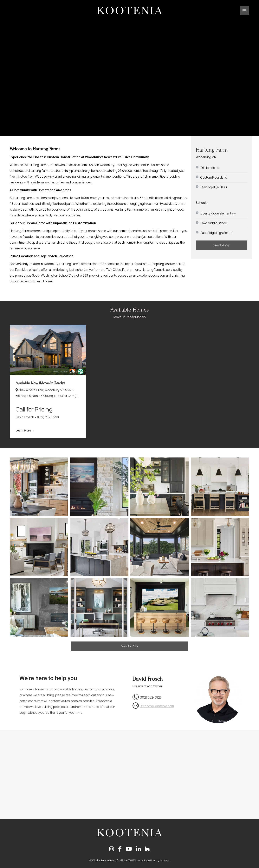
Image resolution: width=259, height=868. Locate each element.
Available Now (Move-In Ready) (40, 383)
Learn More (25, 431)
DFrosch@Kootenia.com (157, 706)
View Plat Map (222, 245)
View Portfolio (129, 646)
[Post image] (48, 350)
